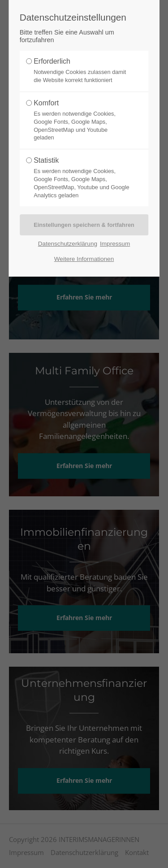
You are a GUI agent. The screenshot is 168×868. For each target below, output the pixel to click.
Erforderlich (82, 71)
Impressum (115, 244)
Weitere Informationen (84, 259)
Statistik (82, 178)
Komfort (82, 120)
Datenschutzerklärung (68, 244)
